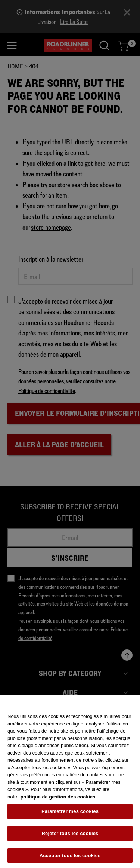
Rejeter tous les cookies (70, 836)
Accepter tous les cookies (70, 858)
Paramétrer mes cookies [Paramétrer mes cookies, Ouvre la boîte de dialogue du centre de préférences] (70, 814)
